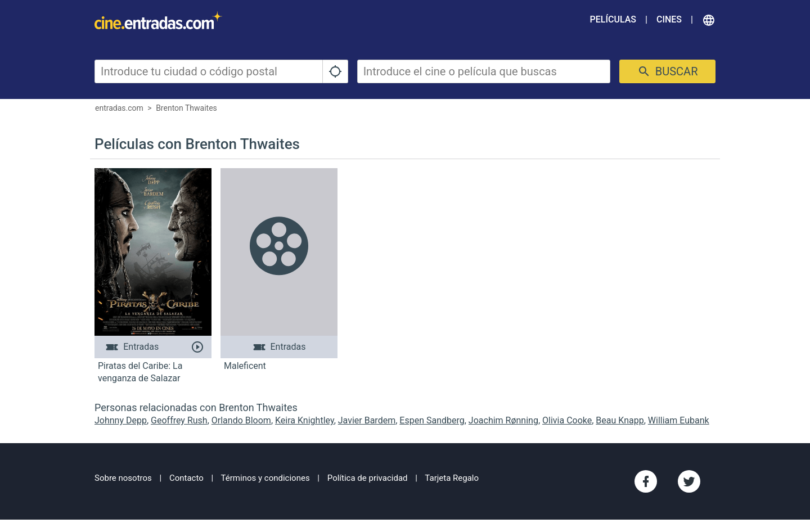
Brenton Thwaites (186, 108)
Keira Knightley (305, 420)
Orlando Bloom (241, 420)
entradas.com (119, 108)
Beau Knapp (620, 420)
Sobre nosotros (123, 478)
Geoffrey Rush (179, 420)
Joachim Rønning (503, 420)
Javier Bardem (367, 420)
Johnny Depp (121, 420)
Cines (669, 19)
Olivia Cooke (567, 420)
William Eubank (679, 420)
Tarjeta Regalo (452, 478)
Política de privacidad (368, 478)
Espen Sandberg (432, 420)
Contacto (186, 478)
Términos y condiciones (265, 478)
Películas (613, 19)
